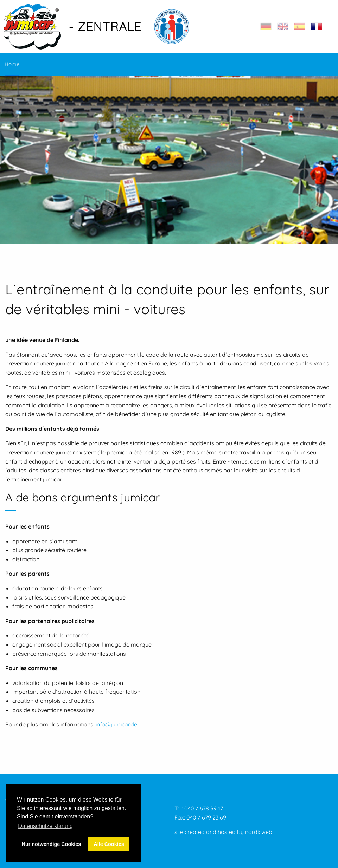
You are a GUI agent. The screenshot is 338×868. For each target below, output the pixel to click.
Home (12, 64)
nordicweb (259, 832)
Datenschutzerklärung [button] (45, 826)
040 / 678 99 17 (204, 808)
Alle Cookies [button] (109, 844)
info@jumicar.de (116, 724)
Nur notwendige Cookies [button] (52, 844)
